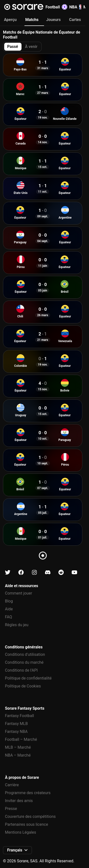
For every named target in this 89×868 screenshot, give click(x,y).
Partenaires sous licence (26, 824)
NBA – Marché (18, 755)
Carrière (12, 785)
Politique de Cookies (23, 686)
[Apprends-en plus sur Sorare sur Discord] (48, 572)
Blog (9, 601)
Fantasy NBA (16, 732)
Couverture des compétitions (30, 816)
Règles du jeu (17, 625)
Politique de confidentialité (28, 678)
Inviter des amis (19, 801)
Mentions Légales (21, 832)
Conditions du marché (24, 662)
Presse (11, 809)
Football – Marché (21, 739)
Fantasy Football (19, 716)
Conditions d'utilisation (25, 654)
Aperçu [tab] (10, 20)
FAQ (9, 617)
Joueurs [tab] (54, 20)
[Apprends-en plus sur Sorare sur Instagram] (34, 572)
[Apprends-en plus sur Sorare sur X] (8, 572)
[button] (17, 850)
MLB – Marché (18, 747)
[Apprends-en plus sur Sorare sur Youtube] (74, 572)
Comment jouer (19, 593)
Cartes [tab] (75, 20)
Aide (9, 609)
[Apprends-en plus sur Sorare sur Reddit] (61, 572)
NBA (75, 7)
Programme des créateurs (28, 793)
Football (56, 7)
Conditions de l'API (21, 670)
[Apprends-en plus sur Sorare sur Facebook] (21, 572)
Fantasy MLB (16, 724)
